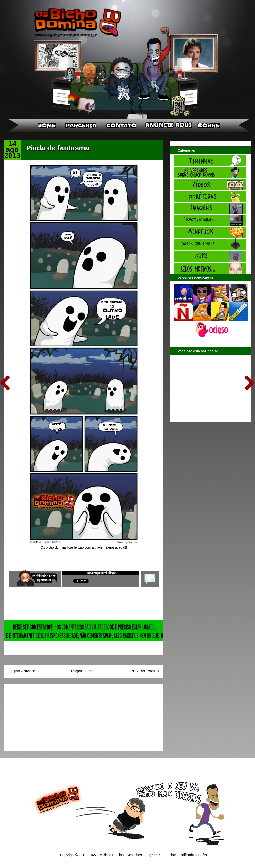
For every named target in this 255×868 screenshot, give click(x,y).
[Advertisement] (38, 715)
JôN (204, 855)
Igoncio (154, 855)
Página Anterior (21, 671)
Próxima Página (145, 671)
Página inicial (83, 671)
